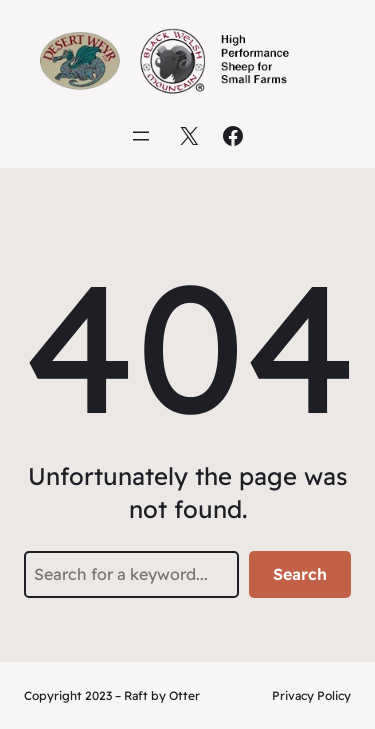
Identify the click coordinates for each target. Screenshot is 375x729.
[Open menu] (141, 136)
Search (300, 574)
